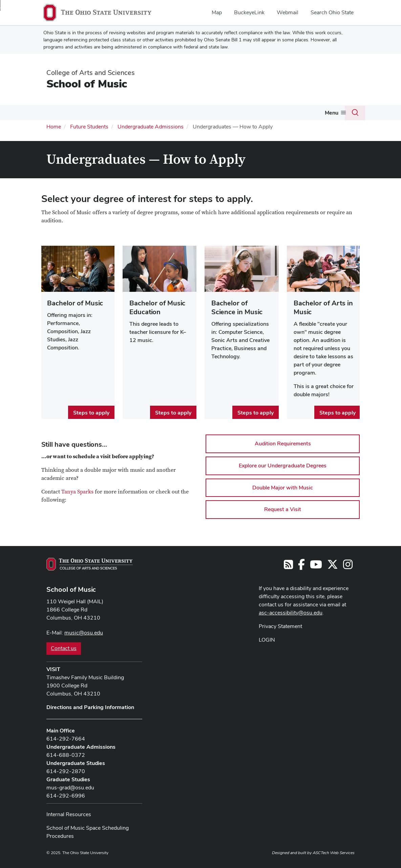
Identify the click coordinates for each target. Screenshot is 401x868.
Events (218, 112)
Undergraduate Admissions (151, 126)
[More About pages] (58, 114)
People (187, 112)
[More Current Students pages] (113, 114)
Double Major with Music (283, 487)
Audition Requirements (283, 443)
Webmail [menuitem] (288, 12)
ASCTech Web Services (334, 852)
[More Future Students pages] (167, 114)
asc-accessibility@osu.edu (291, 612)
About (47, 112)
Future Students (145, 112)
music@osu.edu (84, 632)
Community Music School (329, 112)
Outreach (246, 112)
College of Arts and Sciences (91, 73)
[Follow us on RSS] (288, 566)
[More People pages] (198, 114)
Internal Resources (69, 814)
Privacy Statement (280, 625)
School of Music (87, 84)
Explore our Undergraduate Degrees (283, 465)
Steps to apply (91, 412)
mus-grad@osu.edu (70, 787)
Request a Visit (283, 509)
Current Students (90, 112)
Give (278, 112)
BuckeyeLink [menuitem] (249, 12)
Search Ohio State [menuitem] (332, 12)
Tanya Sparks (77, 491)
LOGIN (267, 639)
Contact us (64, 648)
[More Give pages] (286, 114)
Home (54, 126)
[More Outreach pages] (260, 114)
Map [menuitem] (217, 12)
